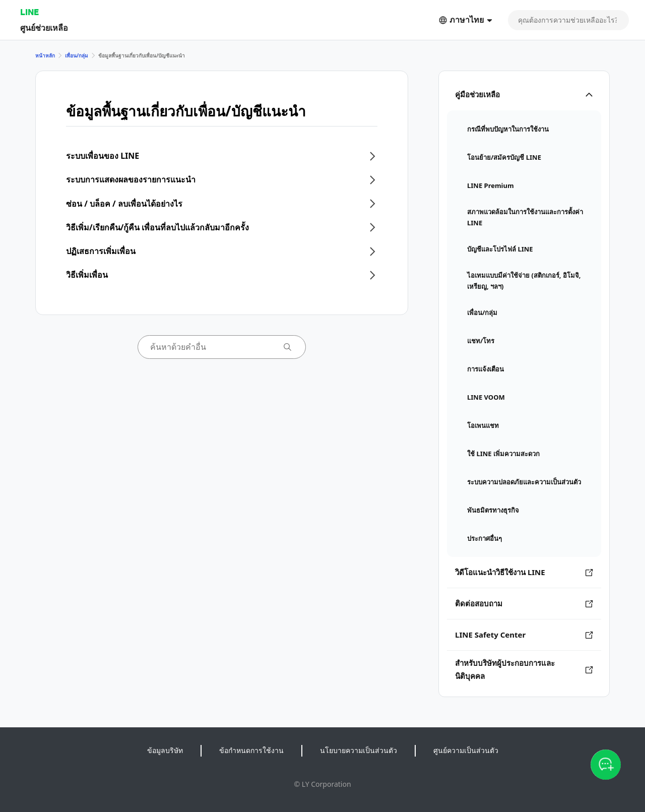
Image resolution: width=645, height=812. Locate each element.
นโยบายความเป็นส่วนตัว (359, 750)
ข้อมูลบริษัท (165, 750)
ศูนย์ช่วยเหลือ (44, 27)
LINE (29, 12)
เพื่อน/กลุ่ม (77, 55)
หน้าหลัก (45, 55)
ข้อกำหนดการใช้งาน (251, 750)
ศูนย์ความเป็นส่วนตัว (466, 750)
